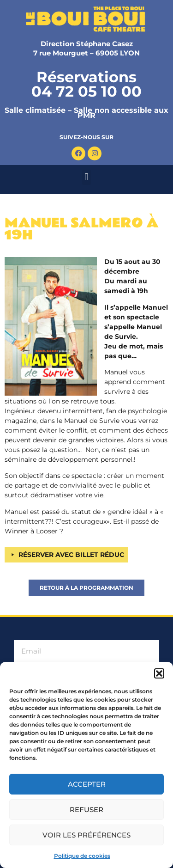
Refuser (86, 810)
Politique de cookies (82, 856)
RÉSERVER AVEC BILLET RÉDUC (71, 555)
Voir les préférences (86, 835)
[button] (159, 673)
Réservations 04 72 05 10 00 (86, 84)
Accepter (87, 784)
